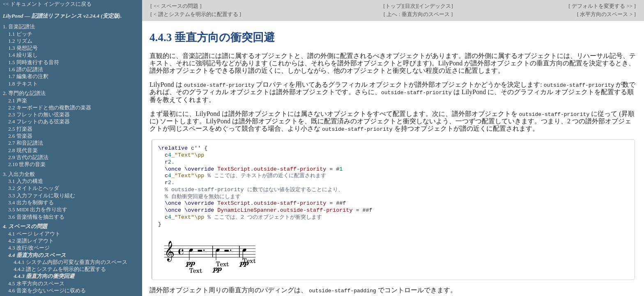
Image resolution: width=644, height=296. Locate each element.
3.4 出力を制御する (31, 202)
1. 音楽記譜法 (19, 27)
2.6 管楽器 (20, 136)
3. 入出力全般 (19, 174)
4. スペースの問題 (25, 226)
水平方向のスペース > (606, 14)
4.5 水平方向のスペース (36, 283)
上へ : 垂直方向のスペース (418, 14)
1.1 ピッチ (20, 34)
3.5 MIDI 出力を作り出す (38, 209)
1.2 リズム (20, 41)
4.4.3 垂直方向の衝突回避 (44, 276)
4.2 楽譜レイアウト (31, 241)
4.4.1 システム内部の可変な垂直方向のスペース (70, 262)
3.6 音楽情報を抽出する (36, 217)
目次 (410, 6)
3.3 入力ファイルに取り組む (42, 195)
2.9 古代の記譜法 (28, 157)
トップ (393, 6)
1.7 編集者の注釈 (28, 76)
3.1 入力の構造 (26, 181)
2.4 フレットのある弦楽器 (39, 121)
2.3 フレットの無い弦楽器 (39, 114)
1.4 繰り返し (23, 55)
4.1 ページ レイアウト (34, 234)
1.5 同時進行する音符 (34, 62)
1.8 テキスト (23, 84)
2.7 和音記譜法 (26, 143)
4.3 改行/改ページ (29, 248)
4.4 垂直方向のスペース (37, 255)
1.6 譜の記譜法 (26, 69)
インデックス (435, 6)
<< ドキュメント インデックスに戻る (47, 4)
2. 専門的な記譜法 (24, 93)
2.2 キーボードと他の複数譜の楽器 (50, 108)
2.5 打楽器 (20, 129)
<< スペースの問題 (176, 6)
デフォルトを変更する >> (602, 6)
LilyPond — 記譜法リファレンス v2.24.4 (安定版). (62, 16)
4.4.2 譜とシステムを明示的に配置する (60, 269)
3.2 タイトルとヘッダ (34, 188)
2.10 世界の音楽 (27, 164)
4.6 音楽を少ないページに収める (47, 290)
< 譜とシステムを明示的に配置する (195, 14)
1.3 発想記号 (23, 48)
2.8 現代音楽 (23, 150)
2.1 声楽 (18, 101)
